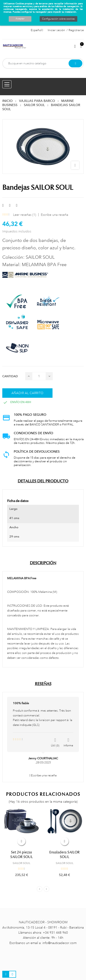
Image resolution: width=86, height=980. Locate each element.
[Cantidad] (39, 376)
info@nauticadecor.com (60, 943)
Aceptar (20, 19)
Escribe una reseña (54, 215)
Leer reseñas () (25, 215)
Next (46, 889)
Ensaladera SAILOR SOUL (64, 855)
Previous (40, 889)
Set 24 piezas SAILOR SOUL (22, 855)
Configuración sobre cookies (58, 19)
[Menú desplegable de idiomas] (37, 30)
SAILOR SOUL (21, 863)
